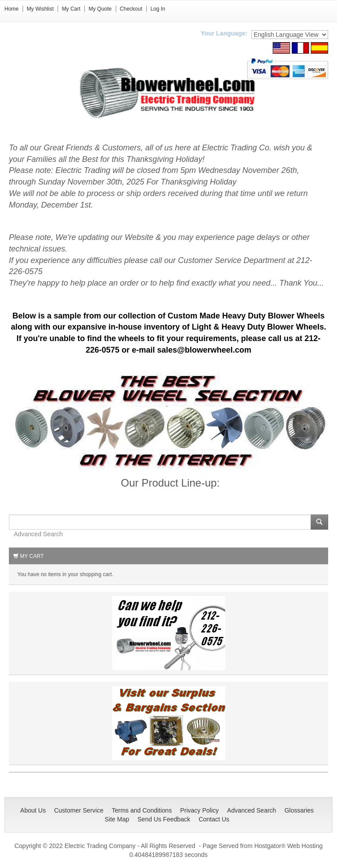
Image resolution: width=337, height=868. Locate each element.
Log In (158, 9)
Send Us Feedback (164, 819)
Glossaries (299, 810)
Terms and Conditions (142, 810)
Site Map (117, 819)
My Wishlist (40, 9)
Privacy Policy (199, 810)
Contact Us (214, 819)
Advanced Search (38, 534)
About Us (33, 810)
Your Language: (224, 33)
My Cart (71, 9)
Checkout (131, 9)
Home (12, 9)
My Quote (100, 9)
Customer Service (79, 810)
